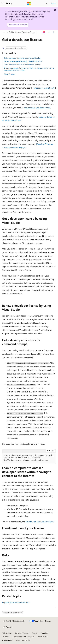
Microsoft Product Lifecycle (27, 14)
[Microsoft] (29, 3)
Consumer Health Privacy (23, 637)
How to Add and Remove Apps (39, 522)
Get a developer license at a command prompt (22, 65)
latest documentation (43, 88)
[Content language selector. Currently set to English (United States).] (14, 621)
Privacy (5, 637)
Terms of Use (42, 637)
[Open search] (47, 3)
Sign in (53, 3)
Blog (34, 633)
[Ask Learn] (44, 32)
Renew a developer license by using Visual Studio (23, 61)
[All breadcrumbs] (4, 32)
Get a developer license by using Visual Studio (22, 58)
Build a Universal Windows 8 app (22, 32)
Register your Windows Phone (15, 602)
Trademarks (7, 640)
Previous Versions (22, 633)
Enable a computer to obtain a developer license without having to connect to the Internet (29, 69)
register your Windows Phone (37, 108)
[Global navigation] (3, 3)
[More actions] (54, 32)
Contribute (45, 633)
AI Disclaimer (7, 633)
